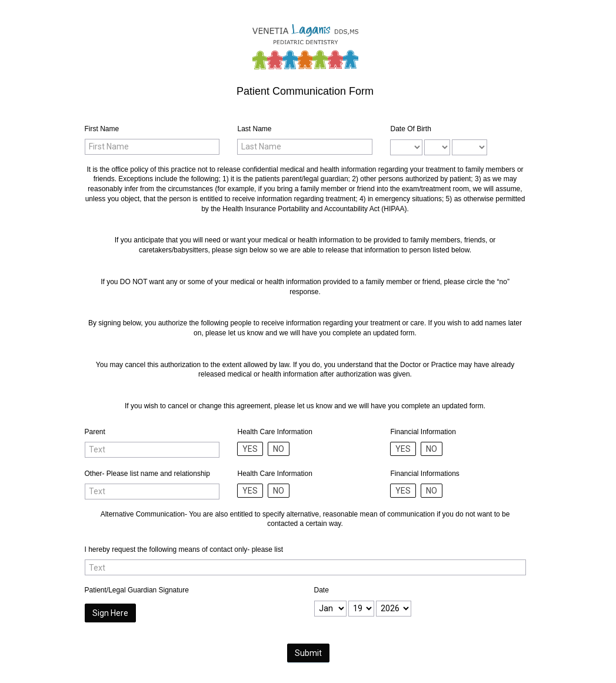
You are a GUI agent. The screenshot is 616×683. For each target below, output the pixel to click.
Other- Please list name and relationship (147, 474)
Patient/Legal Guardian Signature (137, 590)
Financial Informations (424, 474)
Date (322, 590)
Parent (95, 432)
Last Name (254, 129)
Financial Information (423, 432)
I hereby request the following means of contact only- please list (184, 549)
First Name (102, 129)
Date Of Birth (410, 129)
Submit (308, 653)
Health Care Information (274, 432)
